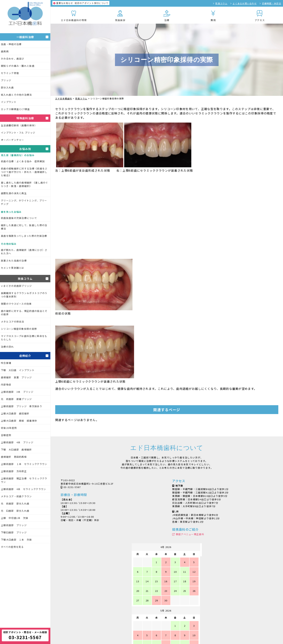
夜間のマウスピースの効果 (16, 304)
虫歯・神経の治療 (11, 44)
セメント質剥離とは (13, 268)
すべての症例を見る (12, 547)
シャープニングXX (139, 632)
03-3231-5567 (72, 487)
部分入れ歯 (7, 87)
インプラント (9, 102)
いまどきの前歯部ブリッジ (16, 286)
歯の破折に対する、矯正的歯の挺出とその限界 (24, 313)
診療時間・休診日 (272, 3)
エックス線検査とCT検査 (15, 109)
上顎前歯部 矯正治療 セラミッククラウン (24, 480)
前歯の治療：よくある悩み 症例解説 (23, 161)
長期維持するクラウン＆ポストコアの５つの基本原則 (24, 295)
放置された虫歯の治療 (14, 261)
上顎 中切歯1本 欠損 (15, 518)
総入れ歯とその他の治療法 (16, 95)
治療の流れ (7, 347)
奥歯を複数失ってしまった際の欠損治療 (24, 236)
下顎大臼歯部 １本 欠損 (16, 540)
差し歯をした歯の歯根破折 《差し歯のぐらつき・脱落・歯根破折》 (25, 184)
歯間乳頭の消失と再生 (14, 193)
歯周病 (5, 51)
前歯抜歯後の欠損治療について (19, 218)
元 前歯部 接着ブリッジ (16, 399)
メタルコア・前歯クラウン (16, 496)
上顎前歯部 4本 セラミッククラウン (23, 489)
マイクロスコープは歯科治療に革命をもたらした (24, 338)
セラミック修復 (10, 73)
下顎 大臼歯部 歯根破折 (16, 450)
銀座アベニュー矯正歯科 (190, 534)
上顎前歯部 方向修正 (14, 471)
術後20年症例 (9, 428)
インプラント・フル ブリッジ (18, 133)
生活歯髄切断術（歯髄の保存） (19, 125)
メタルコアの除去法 (13, 322)
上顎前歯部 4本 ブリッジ (17, 442)
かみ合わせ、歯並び (13, 59)
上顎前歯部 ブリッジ (14, 525)
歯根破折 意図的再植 (14, 457)
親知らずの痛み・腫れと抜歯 (18, 66)
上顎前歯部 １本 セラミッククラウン (24, 464)
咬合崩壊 (6, 363)
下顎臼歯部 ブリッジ (14, 532)
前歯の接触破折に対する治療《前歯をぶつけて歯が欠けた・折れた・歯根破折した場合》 (24, 172)
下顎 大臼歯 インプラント (18, 370)
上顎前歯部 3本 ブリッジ (17, 392)
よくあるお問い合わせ (245, 3)
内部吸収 (6, 385)
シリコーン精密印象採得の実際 (19, 329)
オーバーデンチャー (13, 140)
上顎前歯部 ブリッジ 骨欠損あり (22, 406)
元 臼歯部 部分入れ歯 (15, 511)
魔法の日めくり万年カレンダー (195, 632)
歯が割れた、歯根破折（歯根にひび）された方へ (24, 252)
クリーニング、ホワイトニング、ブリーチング (24, 202)
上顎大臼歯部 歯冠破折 (15, 413)
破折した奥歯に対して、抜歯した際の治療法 (24, 227)
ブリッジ (6, 80)
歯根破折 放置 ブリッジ (16, 377)
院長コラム (221, 3)
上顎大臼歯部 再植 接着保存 (19, 421)
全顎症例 (6, 435)
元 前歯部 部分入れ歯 (15, 503)
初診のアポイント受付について (81, 3)
